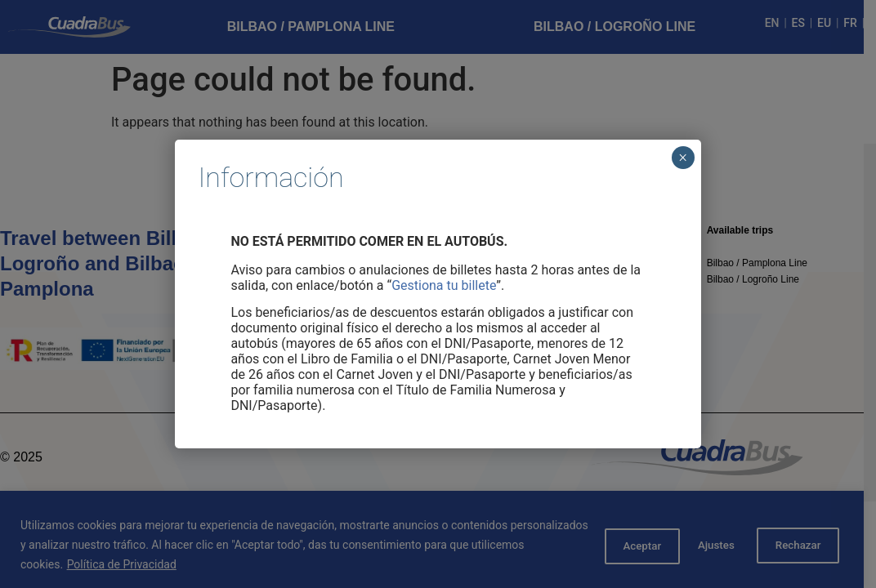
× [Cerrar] (683, 158)
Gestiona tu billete (444, 285)
